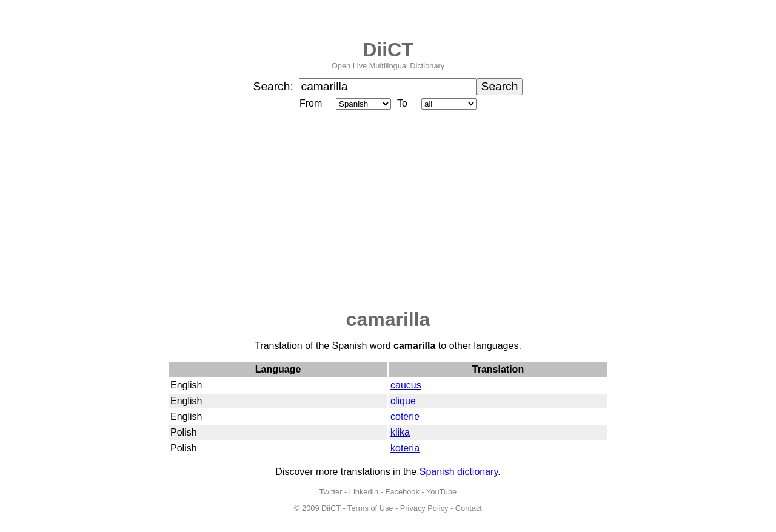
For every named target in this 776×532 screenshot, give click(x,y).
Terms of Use (370, 508)
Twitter (331, 492)
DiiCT (388, 50)
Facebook (403, 492)
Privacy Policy (424, 508)
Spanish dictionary (459, 472)
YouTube (441, 492)
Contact (469, 508)
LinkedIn (364, 492)
